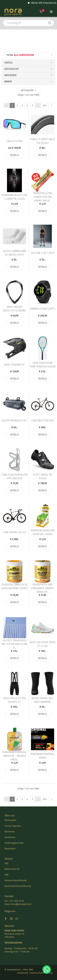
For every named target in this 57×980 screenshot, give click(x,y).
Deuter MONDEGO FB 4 (15, 421)
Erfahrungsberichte (14, 843)
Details (14, 155)
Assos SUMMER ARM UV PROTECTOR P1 (15, 253)
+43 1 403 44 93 (16, 901)
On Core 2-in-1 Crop (42, 253)
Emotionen (10, 837)
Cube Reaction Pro (43, 421)
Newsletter (10, 849)
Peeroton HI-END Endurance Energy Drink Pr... (42, 588)
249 (45, 105)
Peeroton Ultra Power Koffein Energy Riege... (42, 197)
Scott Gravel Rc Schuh (42, 477)
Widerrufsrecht (12, 869)
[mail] (17, 919)
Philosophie (10, 820)
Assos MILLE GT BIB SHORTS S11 (15, 700)
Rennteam (10, 832)
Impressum (23, 973)
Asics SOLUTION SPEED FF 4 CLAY (42, 644)
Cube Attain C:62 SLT (14, 532)
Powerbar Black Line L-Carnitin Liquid (14, 197)
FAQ (6, 863)
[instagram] (11, 919)
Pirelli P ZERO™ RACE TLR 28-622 (42, 141)
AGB (7, 875)
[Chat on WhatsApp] (47, 970)
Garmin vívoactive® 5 (42, 309)
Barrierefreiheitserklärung (18, 886)
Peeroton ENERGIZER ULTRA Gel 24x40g (42, 532)
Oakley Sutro (15, 141)
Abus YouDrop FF (14, 365)
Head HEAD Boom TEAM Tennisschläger (42, 365)
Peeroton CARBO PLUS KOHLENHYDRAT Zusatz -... (14, 588)
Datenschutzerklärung (16, 880)
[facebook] (6, 919)
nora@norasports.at (21, 904)
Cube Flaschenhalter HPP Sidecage (15, 477)
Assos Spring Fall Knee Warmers (43, 700)
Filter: (30, 55)
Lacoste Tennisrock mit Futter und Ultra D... (15, 644)
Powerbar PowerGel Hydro (43, 756)
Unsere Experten (13, 826)
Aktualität (28, 90)
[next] (52, 105)
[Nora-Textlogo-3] (13, 10)
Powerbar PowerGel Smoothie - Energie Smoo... (14, 756)
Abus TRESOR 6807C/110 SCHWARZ (14, 309)
